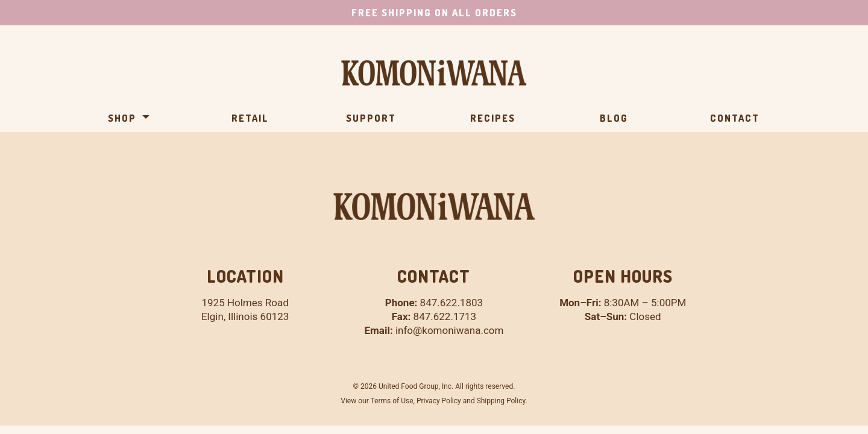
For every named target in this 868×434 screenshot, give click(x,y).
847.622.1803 (452, 303)
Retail (250, 118)
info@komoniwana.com (449, 330)
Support (371, 118)
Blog (614, 118)
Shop (122, 118)
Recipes (493, 118)
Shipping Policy (501, 401)
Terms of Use (392, 401)
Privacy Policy (439, 401)
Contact (735, 118)
